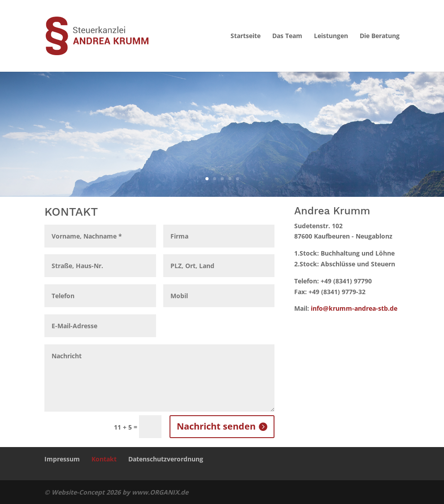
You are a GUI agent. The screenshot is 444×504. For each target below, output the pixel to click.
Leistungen (331, 36)
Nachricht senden (216, 426)
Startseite (246, 36)
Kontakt (104, 459)
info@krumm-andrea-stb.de (354, 308)
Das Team (287, 36)
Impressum (62, 459)
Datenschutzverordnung (166, 459)
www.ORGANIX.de (160, 492)
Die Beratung (380, 36)
